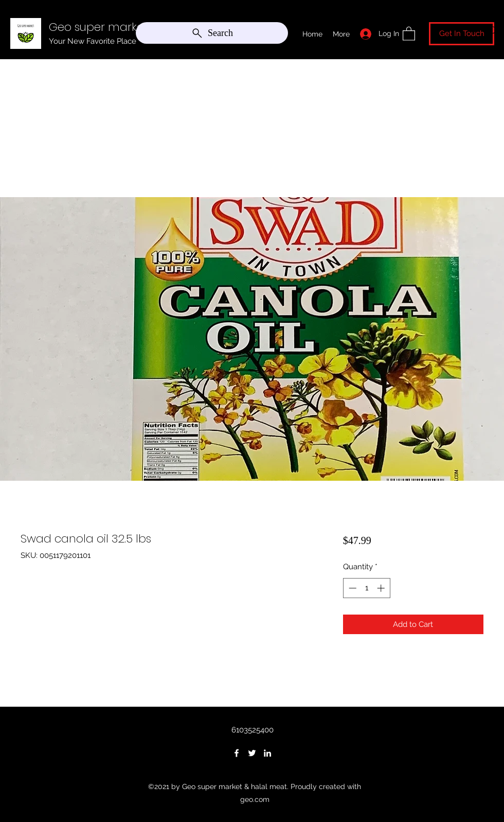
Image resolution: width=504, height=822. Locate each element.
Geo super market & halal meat (135, 27)
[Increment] (382, 588)
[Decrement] (352, 588)
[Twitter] (252, 753)
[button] (409, 33)
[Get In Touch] (462, 34)
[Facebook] (237, 753)
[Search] (212, 33)
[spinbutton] (366, 588)
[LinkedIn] (267, 753)
